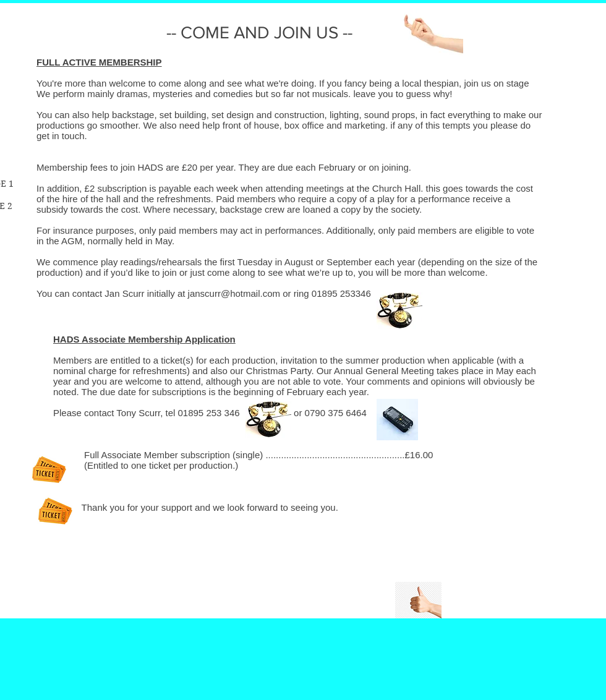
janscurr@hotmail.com (234, 293)
